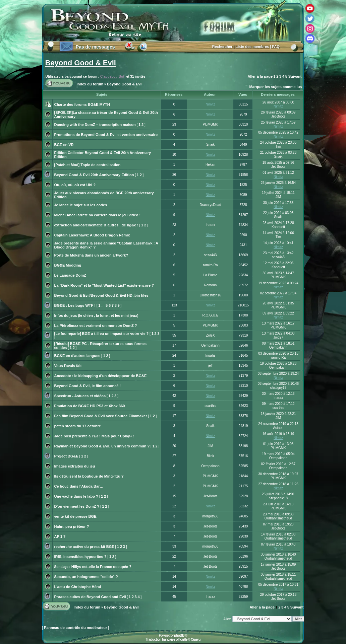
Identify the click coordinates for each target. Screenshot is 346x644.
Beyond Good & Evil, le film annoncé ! (88, 386)
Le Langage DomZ (70, 275)
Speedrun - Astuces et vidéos (80, 396)
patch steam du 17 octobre (78, 426)
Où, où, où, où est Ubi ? (75, 185)
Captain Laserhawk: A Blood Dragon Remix (92, 235)
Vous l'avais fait (68, 366)
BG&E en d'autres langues (77, 356)
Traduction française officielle (166, 639)
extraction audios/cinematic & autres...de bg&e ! (96, 225)
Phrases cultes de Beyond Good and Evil (90, 597)
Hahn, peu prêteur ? (72, 526)
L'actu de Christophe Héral (78, 587)
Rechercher (222, 47)
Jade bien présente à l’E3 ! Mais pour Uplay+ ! (94, 436)
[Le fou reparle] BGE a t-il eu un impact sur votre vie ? (102, 334)
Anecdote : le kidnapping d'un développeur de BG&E (101, 376)
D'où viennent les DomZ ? (77, 506)
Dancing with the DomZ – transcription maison (95, 125)
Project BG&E (66, 456)
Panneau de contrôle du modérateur (75, 628)
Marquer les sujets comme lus (275, 87)
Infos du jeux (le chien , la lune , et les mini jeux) (96, 315)
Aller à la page (260, 76)
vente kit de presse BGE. (76, 516)
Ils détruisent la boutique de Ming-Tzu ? (89, 476)
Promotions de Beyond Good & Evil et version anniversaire (106, 135)
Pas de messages (95, 47)
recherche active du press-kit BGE (84, 547)
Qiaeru (196, 639)
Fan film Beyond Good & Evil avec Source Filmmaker (101, 416)
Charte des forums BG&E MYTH (82, 104)
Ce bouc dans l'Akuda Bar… (79, 486)
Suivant (295, 76)
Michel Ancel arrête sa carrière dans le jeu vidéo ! (98, 215)
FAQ (276, 47)
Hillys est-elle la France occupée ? (101, 567)
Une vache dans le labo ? (76, 496)
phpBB (179, 635)
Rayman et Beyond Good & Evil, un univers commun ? (102, 446)
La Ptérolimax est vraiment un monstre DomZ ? (96, 326)
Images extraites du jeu (75, 466)
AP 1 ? (60, 536)
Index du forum (90, 84)
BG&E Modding (68, 265)
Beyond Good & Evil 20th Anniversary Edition (94, 175)
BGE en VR (64, 145)
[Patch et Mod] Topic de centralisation (88, 165)
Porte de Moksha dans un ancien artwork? (91, 255)
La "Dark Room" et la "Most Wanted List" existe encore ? (104, 285)
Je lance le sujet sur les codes (81, 205)
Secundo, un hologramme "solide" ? (86, 577)
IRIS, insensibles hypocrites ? (80, 557)
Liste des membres (252, 47)
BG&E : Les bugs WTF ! (75, 305)
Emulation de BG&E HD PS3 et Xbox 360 (90, 406)
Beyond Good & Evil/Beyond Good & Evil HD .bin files (101, 295)
